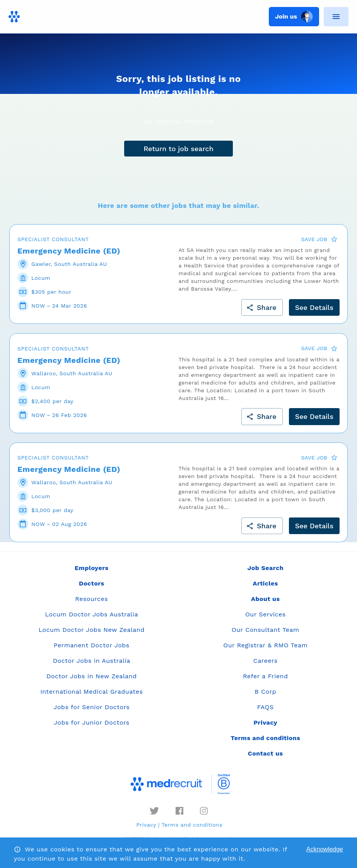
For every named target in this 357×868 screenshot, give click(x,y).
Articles (266, 583)
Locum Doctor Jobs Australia (92, 614)
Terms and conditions (192, 825)
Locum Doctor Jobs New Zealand (92, 630)
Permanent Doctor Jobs (92, 645)
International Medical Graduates (91, 692)
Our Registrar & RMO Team (265, 645)
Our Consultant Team (266, 630)
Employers (91, 568)
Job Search (265, 568)
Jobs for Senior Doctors (91, 707)
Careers (266, 661)
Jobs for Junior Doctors (92, 722)
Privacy (146, 825)
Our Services (266, 614)
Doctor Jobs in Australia (92, 661)
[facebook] (179, 811)
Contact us (266, 753)
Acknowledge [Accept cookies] (325, 849)
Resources (91, 599)
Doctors (92, 583)
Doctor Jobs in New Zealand (92, 676)
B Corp (265, 692)
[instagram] (204, 811)
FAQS (266, 707)
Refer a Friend (266, 676)
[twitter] (154, 811)
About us (265, 599)
